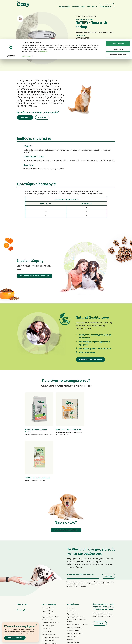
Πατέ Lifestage (46, 585)
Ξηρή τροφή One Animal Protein (51, 573)
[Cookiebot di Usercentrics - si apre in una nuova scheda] (11, 17)
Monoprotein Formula (48, 570)
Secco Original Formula (48, 564)
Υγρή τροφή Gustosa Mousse (75, 589)
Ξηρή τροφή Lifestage (48, 567)
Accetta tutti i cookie (118, 4)
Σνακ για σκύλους (47, 608)
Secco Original (71, 564)
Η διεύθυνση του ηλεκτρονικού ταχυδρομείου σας (80, 530)
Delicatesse (70, 595)
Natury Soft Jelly (46, 602)
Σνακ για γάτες (71, 613)
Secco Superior (71, 567)
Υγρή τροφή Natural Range (49, 605)
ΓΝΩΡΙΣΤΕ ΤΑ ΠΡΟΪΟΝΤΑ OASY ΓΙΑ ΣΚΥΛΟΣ (66, 486)
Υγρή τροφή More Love (73, 610)
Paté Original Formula (48, 582)
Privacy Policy (82, 542)
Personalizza (118, 10)
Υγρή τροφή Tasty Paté (48, 596)
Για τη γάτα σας (73, 560)
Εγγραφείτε (108, 532)
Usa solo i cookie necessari (118, 15)
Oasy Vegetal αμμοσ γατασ (75, 619)
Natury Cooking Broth (73, 604)
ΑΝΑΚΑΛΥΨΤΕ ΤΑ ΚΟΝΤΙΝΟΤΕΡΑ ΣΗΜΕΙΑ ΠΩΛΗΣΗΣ (35, 276)
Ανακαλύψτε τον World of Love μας (91, 359)
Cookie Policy (44, 12)
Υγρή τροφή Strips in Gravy (49, 599)
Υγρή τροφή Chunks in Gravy (75, 583)
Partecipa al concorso (15, 638)
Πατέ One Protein (47, 588)
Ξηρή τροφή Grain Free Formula (51, 579)
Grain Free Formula (47, 576)
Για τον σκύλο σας (49, 560)
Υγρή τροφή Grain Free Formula (50, 593)
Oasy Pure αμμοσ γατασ (74, 616)
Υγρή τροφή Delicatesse (74, 598)
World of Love (22, 560)
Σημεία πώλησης (25, 117)
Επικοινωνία (43, 117)
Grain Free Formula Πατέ (49, 590)
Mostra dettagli (27, 17)
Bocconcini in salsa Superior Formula (77, 580)
